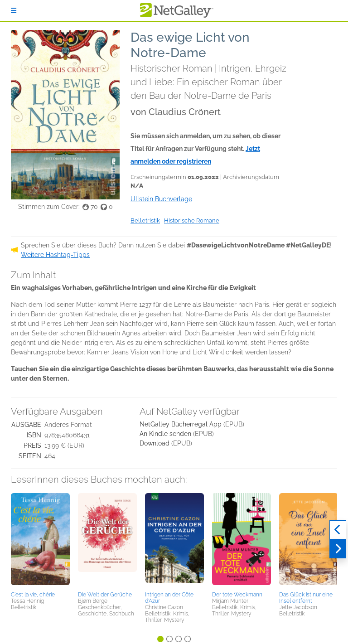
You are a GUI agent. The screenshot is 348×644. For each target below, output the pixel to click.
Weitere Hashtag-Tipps (55, 255)
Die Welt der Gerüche (105, 595)
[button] (40, 541)
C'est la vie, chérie (33, 595)
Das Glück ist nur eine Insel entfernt (306, 598)
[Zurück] (338, 530)
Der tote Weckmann (237, 595)
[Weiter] (338, 549)
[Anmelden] (14, 10)
